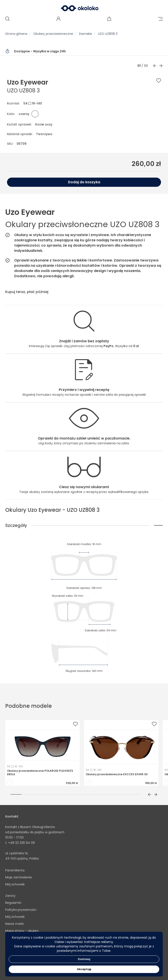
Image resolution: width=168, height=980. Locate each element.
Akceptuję (84, 969)
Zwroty (10, 896)
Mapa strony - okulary (22, 931)
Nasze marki (14, 924)
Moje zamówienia (18, 877)
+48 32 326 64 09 (21, 843)
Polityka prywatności (21, 910)
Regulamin (13, 903)
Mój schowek (15, 884)
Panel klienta (15, 870)
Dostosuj (84, 959)
